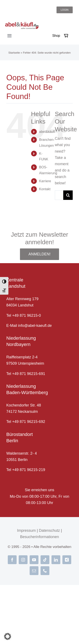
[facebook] (12, 560)
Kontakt (45, 189)
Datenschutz (49, 531)
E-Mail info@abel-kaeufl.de (29, 326)
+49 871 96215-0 (27, 315)
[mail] (34, 571)
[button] (8, 636)
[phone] (45, 571)
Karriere (45, 181)
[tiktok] (45, 560)
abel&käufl (47, 132)
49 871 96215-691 (30, 374)
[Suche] (68, 195)
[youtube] (34, 560)
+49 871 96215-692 (29, 422)
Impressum (26, 531)
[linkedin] (56, 560)
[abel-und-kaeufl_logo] (22, 24)
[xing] (67, 560)
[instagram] (23, 560)
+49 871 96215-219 (29, 470)
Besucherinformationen (39, 537)
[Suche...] (59, 195)
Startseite (14, 53)
